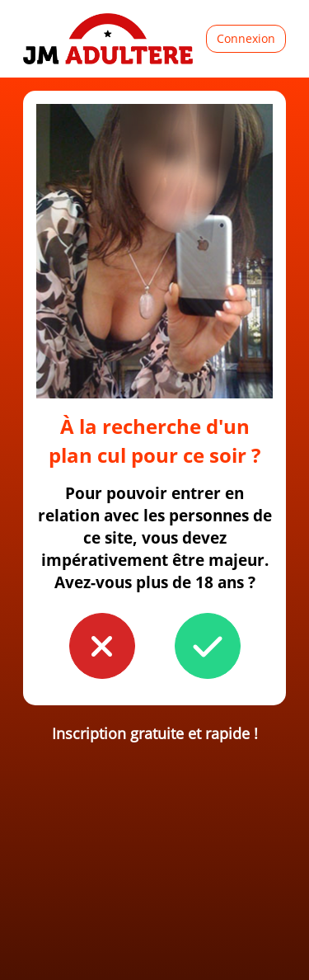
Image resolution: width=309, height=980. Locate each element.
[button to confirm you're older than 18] (208, 646)
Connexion (246, 38)
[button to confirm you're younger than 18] (102, 646)
